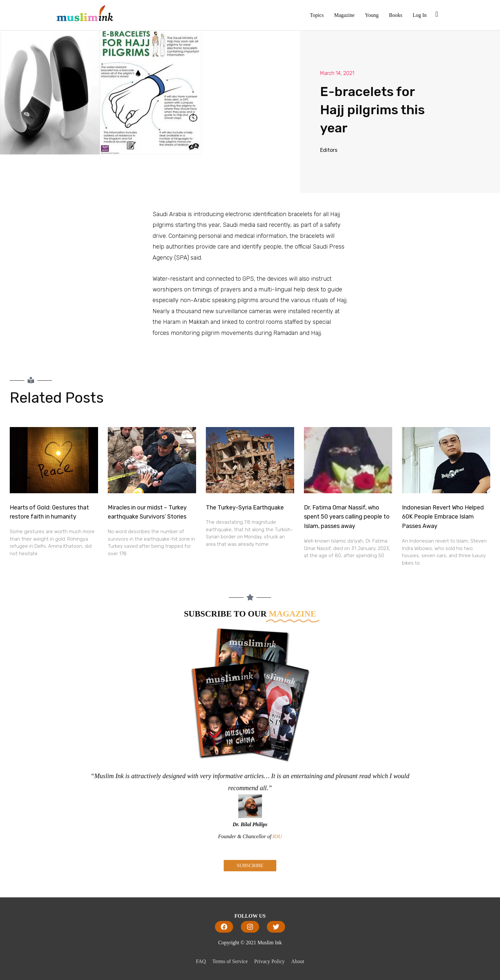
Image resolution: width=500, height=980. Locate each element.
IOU (277, 836)
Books (396, 15)
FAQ (201, 961)
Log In (420, 15)
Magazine (344, 15)
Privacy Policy (269, 961)
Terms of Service (230, 961)
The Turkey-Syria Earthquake (245, 508)
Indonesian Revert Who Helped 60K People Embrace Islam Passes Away (443, 517)
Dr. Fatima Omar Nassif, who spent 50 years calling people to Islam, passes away (347, 517)
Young (372, 15)
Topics (317, 15)
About (298, 961)
